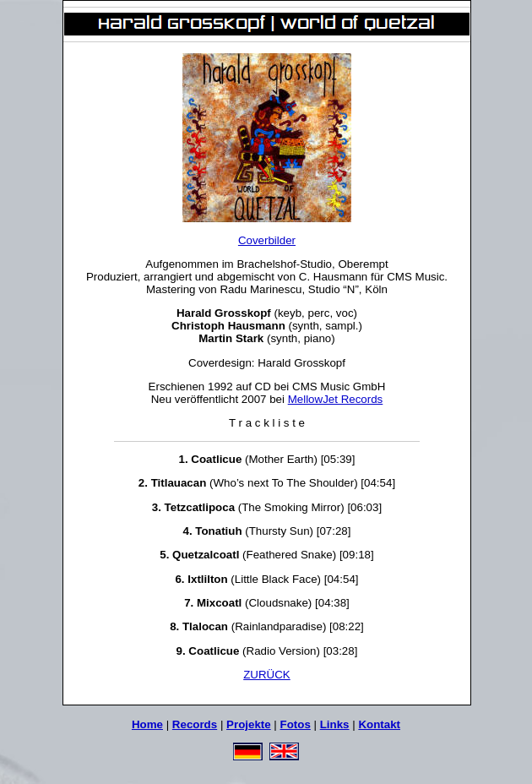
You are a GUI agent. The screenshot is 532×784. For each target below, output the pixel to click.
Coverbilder (267, 240)
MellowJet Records (336, 399)
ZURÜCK (267, 675)
